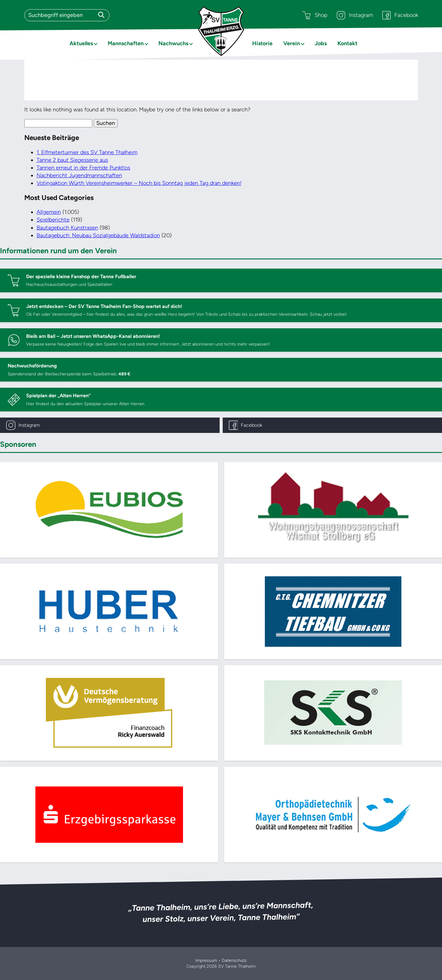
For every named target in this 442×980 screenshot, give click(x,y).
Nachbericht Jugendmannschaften (79, 175)
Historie (262, 43)
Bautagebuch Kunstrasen (67, 228)
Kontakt (347, 43)
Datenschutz (234, 960)
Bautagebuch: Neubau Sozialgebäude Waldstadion (98, 235)
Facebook (400, 15)
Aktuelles (81, 43)
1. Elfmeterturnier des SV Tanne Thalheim (87, 152)
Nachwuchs (173, 43)
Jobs (321, 43)
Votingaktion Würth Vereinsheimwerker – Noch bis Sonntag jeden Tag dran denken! (139, 183)
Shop (315, 15)
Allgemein (49, 212)
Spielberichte (53, 220)
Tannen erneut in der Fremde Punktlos (83, 168)
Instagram (355, 15)
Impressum (206, 960)
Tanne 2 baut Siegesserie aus (72, 160)
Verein (292, 43)
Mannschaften (126, 43)
